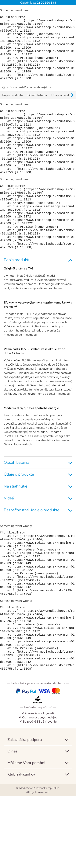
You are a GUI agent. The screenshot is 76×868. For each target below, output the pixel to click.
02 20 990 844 (46, 3)
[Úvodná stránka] (4, 102)
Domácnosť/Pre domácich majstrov (30, 102)
